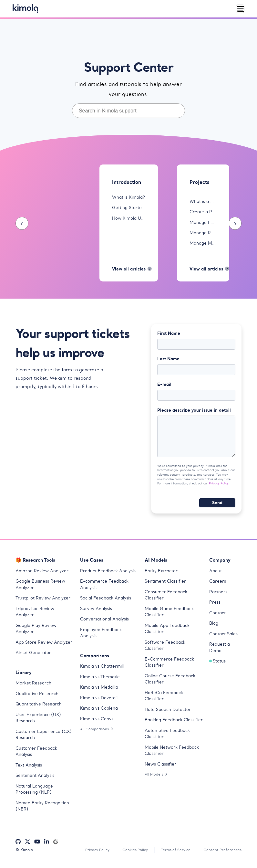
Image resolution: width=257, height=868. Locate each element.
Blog (214, 626)
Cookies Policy (130, 852)
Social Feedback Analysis (106, 601)
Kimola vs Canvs (97, 721)
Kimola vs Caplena (99, 711)
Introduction (128, 182)
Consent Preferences (222, 852)
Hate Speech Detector (168, 712)
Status (217, 664)
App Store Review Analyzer (44, 645)
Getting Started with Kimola (129, 208)
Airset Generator (33, 655)
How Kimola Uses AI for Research (129, 218)
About (216, 573)
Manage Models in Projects (203, 243)
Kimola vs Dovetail (99, 700)
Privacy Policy (219, 486)
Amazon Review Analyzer (42, 573)
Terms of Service (173, 852)
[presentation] (22, 224)
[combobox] (128, 111)
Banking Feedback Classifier (174, 722)
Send (217, 505)
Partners (218, 594)
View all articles (129, 270)
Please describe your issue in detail (194, 412)
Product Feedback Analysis (108, 573)
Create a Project (203, 212)
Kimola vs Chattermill (102, 669)
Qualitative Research (37, 696)
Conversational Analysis (104, 622)
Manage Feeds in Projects (203, 222)
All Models (157, 777)
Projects (200, 182)
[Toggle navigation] (240, 9)
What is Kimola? (128, 197)
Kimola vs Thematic (100, 679)
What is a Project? (203, 201)
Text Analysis (29, 767)
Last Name (168, 360)
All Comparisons (98, 731)
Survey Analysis (96, 611)
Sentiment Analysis (35, 778)
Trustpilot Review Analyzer (43, 601)
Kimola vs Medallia (99, 690)
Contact (217, 615)
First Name (169, 334)
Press (215, 605)
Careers (218, 584)
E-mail (164, 386)
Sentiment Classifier (165, 584)
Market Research (33, 686)
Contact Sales (223, 636)
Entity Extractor (161, 573)
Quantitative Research (39, 707)
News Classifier (160, 766)
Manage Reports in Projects (203, 233)
